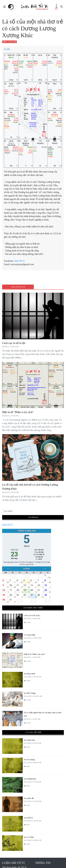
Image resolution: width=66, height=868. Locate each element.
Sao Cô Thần (29, 837)
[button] (61, 7)
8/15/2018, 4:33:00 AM (33, 677)
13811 (27, 681)
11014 (27, 723)
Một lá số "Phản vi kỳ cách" (18, 412)
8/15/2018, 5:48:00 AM (33, 840)
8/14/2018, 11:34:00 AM (33, 696)
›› (45, 569)
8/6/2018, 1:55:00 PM (10, 416)
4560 (27, 844)
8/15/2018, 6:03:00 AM (33, 743)
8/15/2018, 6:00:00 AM (33, 762)
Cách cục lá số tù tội (14, 343)
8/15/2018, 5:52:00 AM (33, 801)
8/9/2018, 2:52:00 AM (32, 719)
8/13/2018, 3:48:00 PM (33, 638)
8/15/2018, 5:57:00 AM (33, 782)
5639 (27, 766)
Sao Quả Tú (28, 818)
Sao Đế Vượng (30, 693)
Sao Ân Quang (29, 759)
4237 (27, 825)
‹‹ (8, 569)
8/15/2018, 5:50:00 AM (33, 821)
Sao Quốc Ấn (29, 798)
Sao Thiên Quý (29, 740)
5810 (27, 747)
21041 (27, 642)
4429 (27, 805)
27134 (27, 622)
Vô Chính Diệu (30, 635)
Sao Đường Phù (30, 779)
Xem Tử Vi (19, 261)
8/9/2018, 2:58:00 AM (10, 347)
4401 (27, 786)
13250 (27, 700)
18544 (27, 661)
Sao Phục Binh (29, 674)
